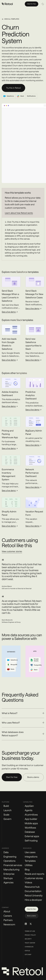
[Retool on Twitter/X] (31, 924)
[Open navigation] (43, 4)
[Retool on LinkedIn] (26, 924)
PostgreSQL (36, 665)
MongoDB (12, 665)
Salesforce (12, 660)
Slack (34, 670)
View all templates (10, 19)
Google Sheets (35, 660)
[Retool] (7, 4)
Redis (11, 669)
